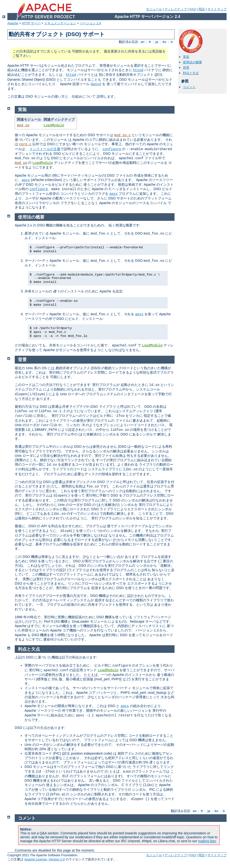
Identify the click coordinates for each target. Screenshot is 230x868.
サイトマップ (217, 9)
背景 (186, 68)
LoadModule (54, 125)
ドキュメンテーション (60, 23)
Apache (13, 23)
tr (172, 42)
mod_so (23, 125)
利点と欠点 (191, 73)
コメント (189, 87)
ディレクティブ (176, 9)
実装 (186, 57)
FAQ (193, 9)
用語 (202, 9)
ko (164, 42)
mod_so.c (122, 135)
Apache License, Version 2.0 (45, 859)
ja (157, 42)
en (143, 42)
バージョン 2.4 (90, 23)
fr (150, 42)
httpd (138, 70)
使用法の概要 (192, 62)
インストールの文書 (45, 149)
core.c (25, 144)
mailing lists (207, 841)
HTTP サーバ (31, 23)
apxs (96, 84)
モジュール (154, 9)
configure (112, 149)
